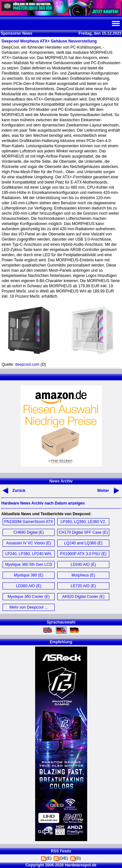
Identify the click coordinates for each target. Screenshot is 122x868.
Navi (115, 24)
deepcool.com (27, 364)
